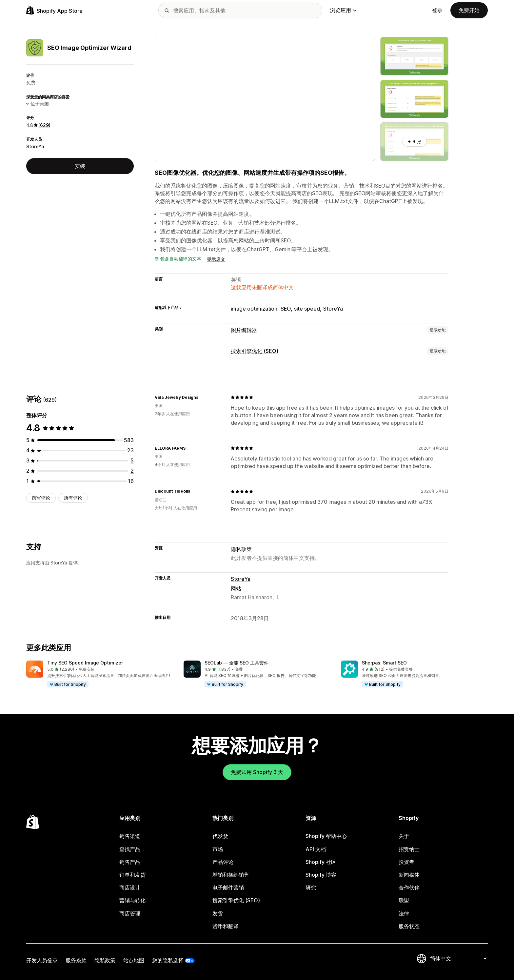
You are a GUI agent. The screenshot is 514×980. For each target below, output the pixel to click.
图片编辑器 (244, 330)
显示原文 (216, 259)
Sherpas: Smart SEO (384, 663)
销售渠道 (130, 836)
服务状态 (409, 926)
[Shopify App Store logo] (54, 10)
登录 (437, 10)
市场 (218, 849)
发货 (218, 913)
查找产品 (130, 849)
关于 (404, 836)
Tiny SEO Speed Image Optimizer (85, 663)
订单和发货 (132, 875)
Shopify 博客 (321, 875)
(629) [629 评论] (44, 125)
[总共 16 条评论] (131, 481)
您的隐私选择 (168, 960)
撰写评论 (41, 498)
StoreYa (35, 146)
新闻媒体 (409, 875)
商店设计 (130, 888)
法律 (404, 913)
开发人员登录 (42, 960)
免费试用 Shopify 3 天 (257, 772)
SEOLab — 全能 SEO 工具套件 (237, 663)
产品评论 (223, 862)
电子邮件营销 (228, 888)
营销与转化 (132, 900)
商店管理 (130, 913)
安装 (80, 166)
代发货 (220, 836)
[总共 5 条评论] (132, 460)
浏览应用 (343, 10)
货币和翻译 (226, 926)
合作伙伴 (409, 888)
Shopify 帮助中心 (326, 836)
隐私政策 (241, 549)
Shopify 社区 (321, 862)
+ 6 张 (415, 142)
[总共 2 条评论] (132, 471)
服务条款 (76, 960)
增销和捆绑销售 (231, 875)
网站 (236, 588)
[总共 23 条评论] (130, 450)
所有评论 (73, 498)
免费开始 (469, 10)
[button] (100, 674)
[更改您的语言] (458, 958)
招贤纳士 (409, 849)
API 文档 (316, 849)
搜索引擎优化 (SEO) (255, 351)
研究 (311, 888)
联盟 (404, 900)
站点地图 (134, 960)
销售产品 (130, 862)
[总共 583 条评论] (129, 440)
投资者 (406, 862)
